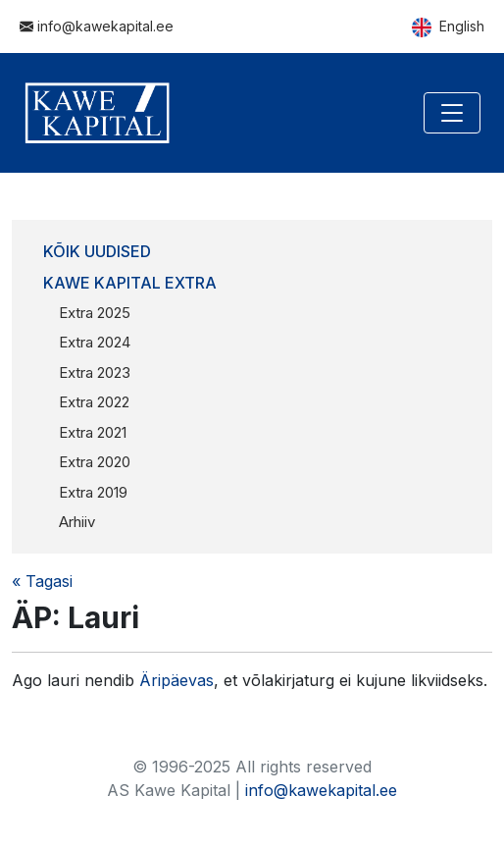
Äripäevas (176, 680)
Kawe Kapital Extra (130, 283)
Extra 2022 (94, 402)
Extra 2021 (93, 432)
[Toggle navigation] (452, 113)
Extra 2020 (95, 462)
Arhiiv (77, 522)
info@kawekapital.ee (97, 26)
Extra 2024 (95, 342)
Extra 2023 (95, 372)
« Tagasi (42, 581)
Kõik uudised (97, 251)
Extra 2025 (95, 313)
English (448, 27)
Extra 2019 (93, 492)
